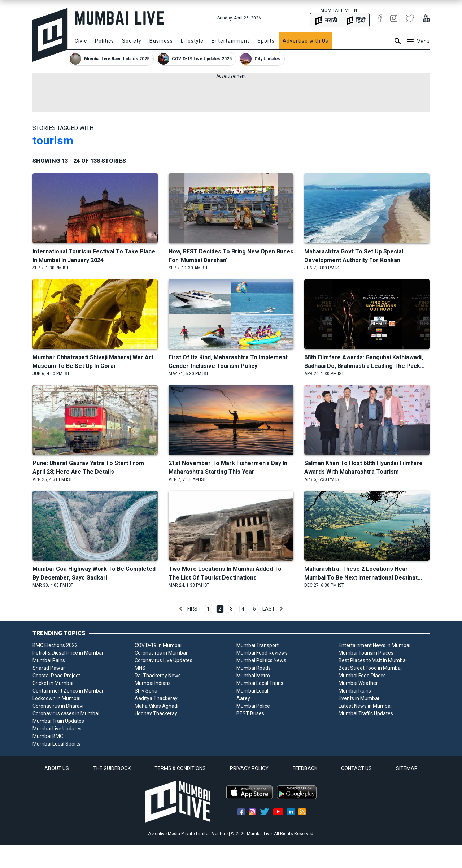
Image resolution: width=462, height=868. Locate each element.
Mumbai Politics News (261, 660)
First (194, 609)
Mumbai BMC (48, 736)
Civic (81, 41)
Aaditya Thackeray (156, 698)
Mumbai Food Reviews (262, 653)
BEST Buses (250, 713)
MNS (140, 668)
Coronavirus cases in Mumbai (66, 713)
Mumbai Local (252, 691)
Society (132, 41)
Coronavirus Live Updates (164, 660)
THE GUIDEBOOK (112, 768)
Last (269, 609)
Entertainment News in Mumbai (374, 645)
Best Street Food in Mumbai (370, 668)
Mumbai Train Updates (58, 721)
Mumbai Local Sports (56, 744)
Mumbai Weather (358, 683)
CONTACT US (356, 768)
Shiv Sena (146, 691)
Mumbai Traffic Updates (366, 713)
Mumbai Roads (254, 668)
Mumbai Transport (258, 645)
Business (161, 41)
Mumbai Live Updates (57, 729)
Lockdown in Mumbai (56, 698)
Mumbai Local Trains (260, 683)
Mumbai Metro (253, 676)
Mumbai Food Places (362, 676)
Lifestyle (192, 41)
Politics (104, 41)
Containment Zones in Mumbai (68, 691)
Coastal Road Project (56, 676)
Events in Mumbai (359, 698)
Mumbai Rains (49, 660)
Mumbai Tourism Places (366, 653)
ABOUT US (57, 768)
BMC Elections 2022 (55, 645)
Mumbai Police (253, 706)
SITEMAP (407, 768)
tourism (53, 140)
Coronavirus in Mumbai (161, 653)
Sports (266, 41)
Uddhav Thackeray (156, 713)
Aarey (243, 698)
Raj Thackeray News (158, 676)
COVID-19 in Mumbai (158, 645)
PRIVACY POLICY (249, 768)
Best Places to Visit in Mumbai (373, 660)
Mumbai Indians (153, 683)
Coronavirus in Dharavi (58, 706)
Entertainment (230, 41)
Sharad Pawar (49, 668)
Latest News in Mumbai (365, 706)
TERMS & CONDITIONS (180, 768)
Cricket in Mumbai (53, 683)
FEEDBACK (305, 768)
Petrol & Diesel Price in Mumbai (68, 653)
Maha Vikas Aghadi (156, 706)
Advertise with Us (306, 41)
